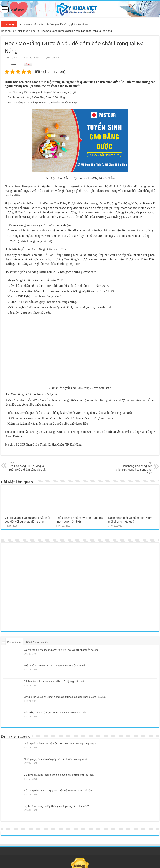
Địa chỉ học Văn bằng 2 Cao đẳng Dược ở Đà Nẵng (36, 97)
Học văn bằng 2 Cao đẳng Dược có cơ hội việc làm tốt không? (42, 103)
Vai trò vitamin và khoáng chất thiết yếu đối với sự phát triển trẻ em (53, 24)
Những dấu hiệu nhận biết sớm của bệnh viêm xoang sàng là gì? (60, 744)
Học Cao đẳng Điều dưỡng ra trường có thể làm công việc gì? (42, 92)
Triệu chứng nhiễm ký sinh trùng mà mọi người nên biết (55, 666)
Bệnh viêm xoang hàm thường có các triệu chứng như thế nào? (59, 775)
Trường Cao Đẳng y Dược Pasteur (119, 217)
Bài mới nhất (14, 642)
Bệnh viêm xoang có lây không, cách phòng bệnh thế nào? (56, 806)
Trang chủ (6, 31)
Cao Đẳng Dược (65, 203)
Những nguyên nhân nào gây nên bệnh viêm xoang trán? (56, 759)
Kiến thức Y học (26, 31)
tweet (13, 64)
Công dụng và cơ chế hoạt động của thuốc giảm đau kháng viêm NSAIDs (65, 697)
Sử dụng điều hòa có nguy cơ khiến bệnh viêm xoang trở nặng (58, 790)
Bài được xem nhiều (37, 642)
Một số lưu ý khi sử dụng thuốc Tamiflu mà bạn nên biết (55, 713)
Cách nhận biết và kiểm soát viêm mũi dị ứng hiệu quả (54, 681)
